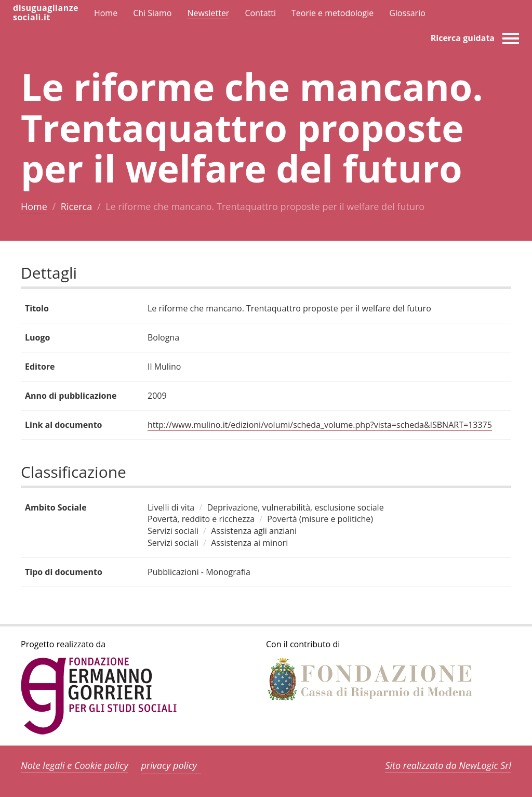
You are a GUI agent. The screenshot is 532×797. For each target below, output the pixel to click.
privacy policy (169, 765)
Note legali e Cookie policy (75, 765)
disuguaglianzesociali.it (46, 12)
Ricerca (76, 206)
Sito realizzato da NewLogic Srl (448, 765)
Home (34, 206)
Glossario (407, 13)
